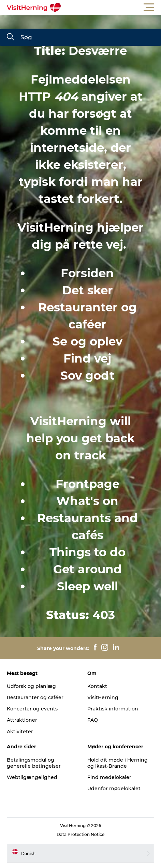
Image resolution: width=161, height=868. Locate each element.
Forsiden (87, 273)
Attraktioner (22, 720)
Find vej (87, 358)
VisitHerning (103, 697)
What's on (87, 501)
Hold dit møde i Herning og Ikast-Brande (118, 763)
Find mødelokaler (109, 777)
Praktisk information (113, 709)
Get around (87, 569)
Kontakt (97, 686)
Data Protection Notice (80, 834)
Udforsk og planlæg (31, 686)
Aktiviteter (20, 732)
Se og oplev (87, 341)
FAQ (93, 720)
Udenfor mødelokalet (114, 789)
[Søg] (11, 38)
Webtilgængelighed (32, 777)
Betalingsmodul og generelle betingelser (34, 763)
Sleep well (87, 586)
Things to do (87, 552)
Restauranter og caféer (35, 697)
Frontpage (87, 484)
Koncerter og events (32, 709)
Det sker (87, 290)
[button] (111, 8)
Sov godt (87, 376)
